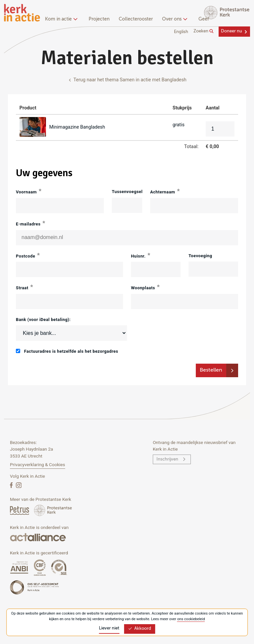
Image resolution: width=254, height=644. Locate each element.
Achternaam (163, 192)
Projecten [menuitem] (99, 19)
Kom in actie (60, 19)
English (181, 32)
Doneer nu (232, 31)
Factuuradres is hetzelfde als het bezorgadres (67, 351)
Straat (22, 288)
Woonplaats (143, 288)
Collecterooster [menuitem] (136, 19)
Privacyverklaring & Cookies (38, 464)
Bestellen (211, 370)
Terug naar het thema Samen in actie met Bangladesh (127, 80)
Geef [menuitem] (204, 19)
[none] (62, 20)
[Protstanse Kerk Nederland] (53, 510)
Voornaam (26, 192)
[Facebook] (12, 485)
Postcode (25, 256)
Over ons (174, 19)
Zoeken (204, 31)
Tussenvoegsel (127, 192)
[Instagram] (19, 485)
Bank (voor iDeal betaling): (43, 320)
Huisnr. (138, 256)
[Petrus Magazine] (20, 510)
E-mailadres (28, 224)
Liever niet (109, 628)
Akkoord (140, 629)
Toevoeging (200, 256)
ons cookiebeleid (191, 619)
